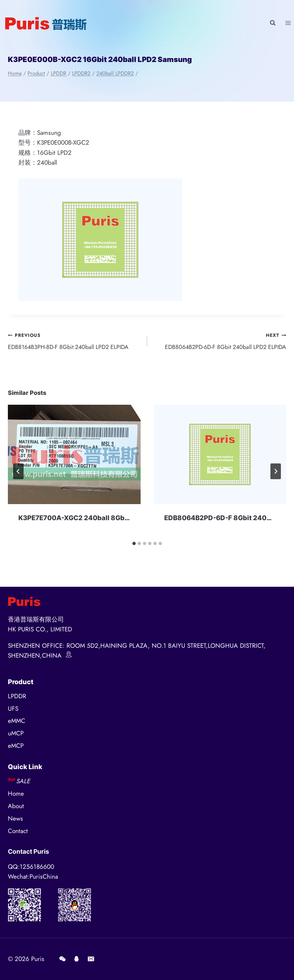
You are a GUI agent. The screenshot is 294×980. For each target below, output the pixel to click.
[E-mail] (91, 959)
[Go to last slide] (18, 473)
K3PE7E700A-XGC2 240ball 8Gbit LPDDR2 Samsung (104, 520)
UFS (13, 709)
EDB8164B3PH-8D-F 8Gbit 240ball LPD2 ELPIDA (74, 341)
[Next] (276, 473)
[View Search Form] (273, 23)
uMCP (16, 734)
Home (16, 794)
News (15, 819)
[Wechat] (62, 959)
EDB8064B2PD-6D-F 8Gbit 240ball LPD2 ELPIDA (220, 341)
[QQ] (77, 959)
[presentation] (74, 456)
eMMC (17, 721)
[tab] (134, 545)
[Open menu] (288, 23)
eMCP (16, 746)
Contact (18, 831)
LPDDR (17, 696)
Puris (38, 959)
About (16, 806)
